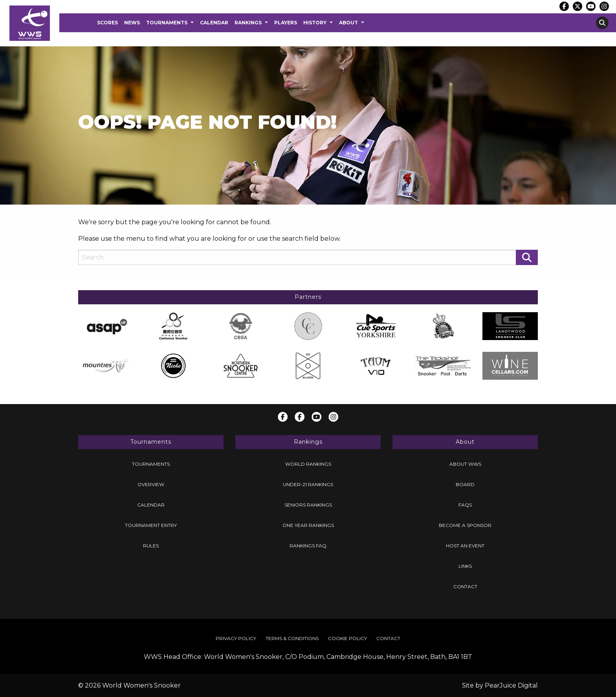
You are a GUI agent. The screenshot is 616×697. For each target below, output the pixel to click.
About (348, 23)
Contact (465, 586)
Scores (107, 23)
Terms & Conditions (292, 638)
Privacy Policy (236, 638)
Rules (151, 546)
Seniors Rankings (308, 505)
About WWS (465, 464)
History (315, 23)
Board (465, 484)
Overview (151, 484)
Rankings (248, 23)
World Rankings (308, 464)
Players (286, 23)
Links (465, 566)
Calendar (214, 23)
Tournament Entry (151, 525)
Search (602, 23)
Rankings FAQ (308, 546)
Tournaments (167, 23)
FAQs (465, 505)
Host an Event (465, 546)
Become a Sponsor (465, 525)
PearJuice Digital (511, 685)
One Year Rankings (308, 525)
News (132, 23)
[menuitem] (107, 23)
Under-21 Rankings (308, 484)
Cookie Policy (347, 638)
